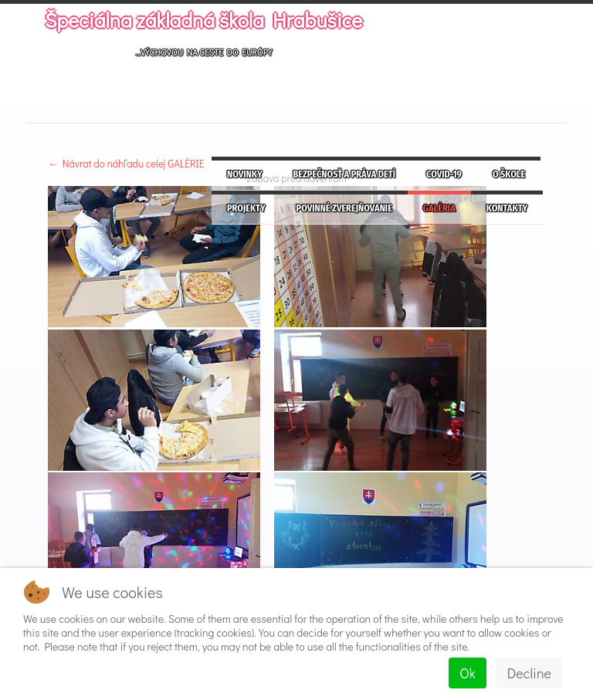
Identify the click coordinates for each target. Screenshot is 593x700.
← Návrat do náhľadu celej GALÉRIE (126, 163)
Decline (529, 673)
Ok (467, 673)
